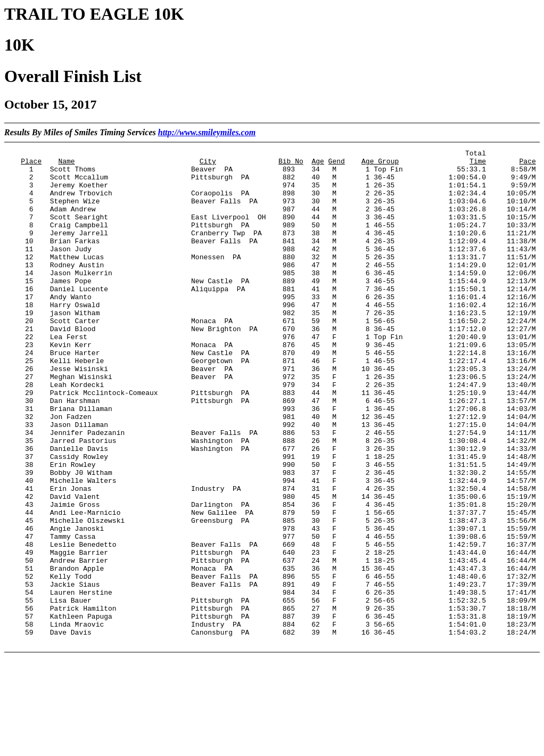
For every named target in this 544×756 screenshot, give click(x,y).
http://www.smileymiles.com (207, 132)
